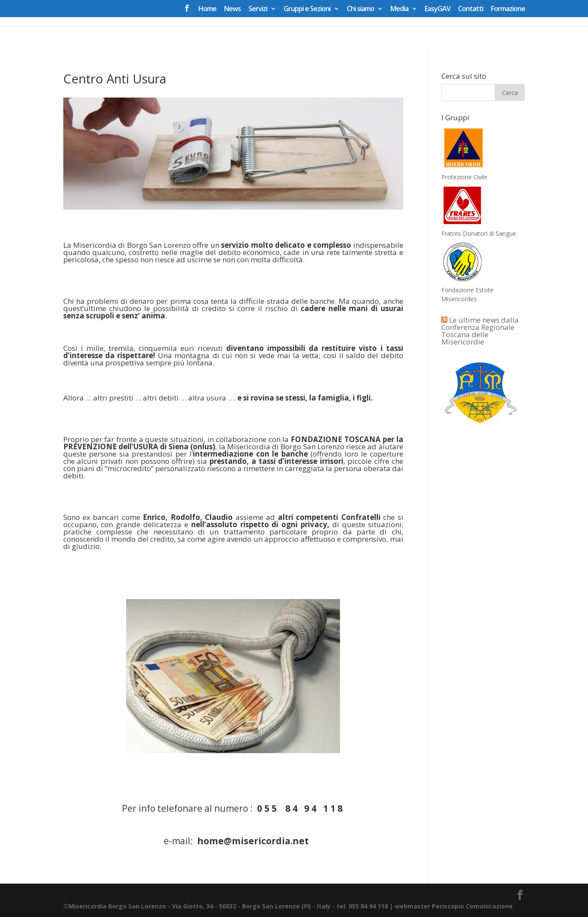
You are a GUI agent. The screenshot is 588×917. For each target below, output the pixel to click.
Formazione (508, 9)
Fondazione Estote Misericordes (467, 290)
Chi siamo (360, 9)
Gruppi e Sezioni (307, 9)
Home (207, 9)
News (232, 9)
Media (399, 9)
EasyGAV (437, 9)
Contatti (471, 9)
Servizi (258, 9)
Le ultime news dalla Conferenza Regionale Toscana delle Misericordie (480, 331)
